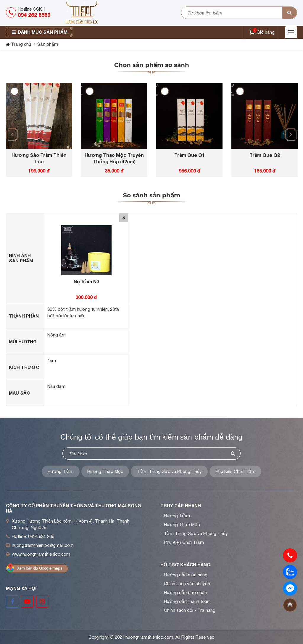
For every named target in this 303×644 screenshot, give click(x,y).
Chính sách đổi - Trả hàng (190, 610)
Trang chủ (21, 44)
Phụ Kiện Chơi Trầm (235, 471)
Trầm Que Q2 (265, 155)
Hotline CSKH (34, 12)
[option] (39, 130)
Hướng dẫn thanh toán (187, 601)
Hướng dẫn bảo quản (186, 592)
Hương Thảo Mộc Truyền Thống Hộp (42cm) (114, 158)
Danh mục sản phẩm (43, 32)
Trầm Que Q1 (190, 155)
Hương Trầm (61, 471)
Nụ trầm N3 (86, 281)
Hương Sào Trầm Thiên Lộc (39, 158)
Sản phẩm (48, 44)
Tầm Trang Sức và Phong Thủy (196, 533)
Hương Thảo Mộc (105, 471)
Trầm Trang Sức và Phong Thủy (169, 471)
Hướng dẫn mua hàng (186, 575)
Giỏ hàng (264, 31)
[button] (12, 134)
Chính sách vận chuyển (187, 584)
